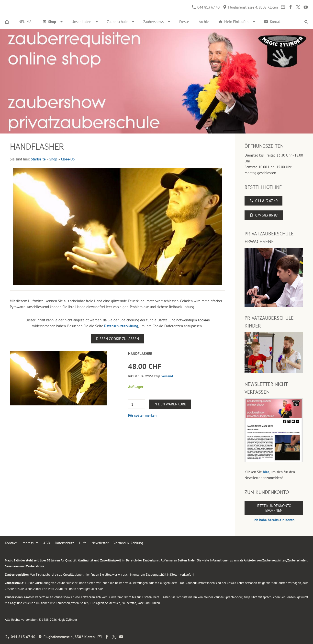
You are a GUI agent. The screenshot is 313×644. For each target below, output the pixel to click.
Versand (167, 376)
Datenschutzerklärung (121, 326)
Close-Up (68, 159)
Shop (53, 159)
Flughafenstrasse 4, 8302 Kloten (250, 7)
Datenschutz (64, 543)
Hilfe (83, 543)
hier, (266, 472)
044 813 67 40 (206, 7)
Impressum (30, 543)
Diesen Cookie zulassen (117, 339)
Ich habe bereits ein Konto (274, 520)
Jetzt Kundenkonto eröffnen (274, 508)
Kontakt (11, 543)
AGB (47, 543)
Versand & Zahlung (128, 543)
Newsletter (100, 543)
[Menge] (137, 404)
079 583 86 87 (264, 215)
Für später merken (142, 415)
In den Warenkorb (170, 404)
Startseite (38, 159)
